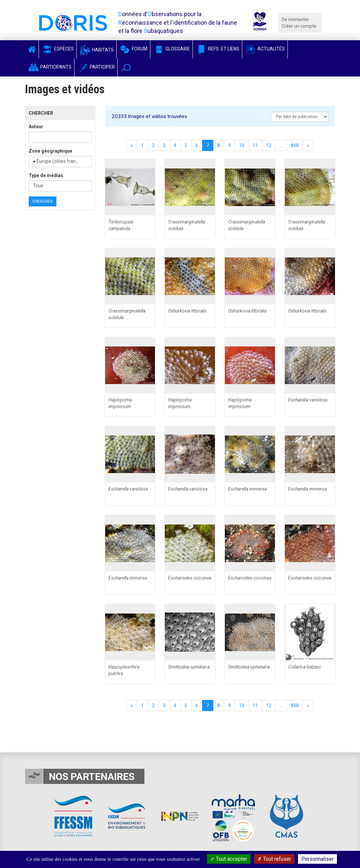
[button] (126, 67)
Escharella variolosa (308, 400)
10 (242, 145)
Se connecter (295, 19)
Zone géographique (50, 151)
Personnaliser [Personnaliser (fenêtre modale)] (317, 859)
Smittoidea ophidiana (189, 667)
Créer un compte (299, 26)
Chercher (43, 201)
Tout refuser (274, 859)
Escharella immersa (247, 489)
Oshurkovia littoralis (187, 311)
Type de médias (46, 175)
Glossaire (171, 49)
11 (255, 145)
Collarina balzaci (304, 667)
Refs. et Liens (217, 49)
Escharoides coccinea (190, 578)
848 (295, 145)
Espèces (58, 49)
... (281, 145)
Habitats (97, 50)
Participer (96, 67)
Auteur (36, 127)
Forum (133, 49)
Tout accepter (229, 859)
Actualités (265, 49)
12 (269, 145)
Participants (50, 67)
